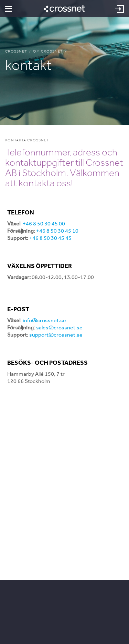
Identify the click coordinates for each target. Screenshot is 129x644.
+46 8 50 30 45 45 (50, 238)
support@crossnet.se (56, 335)
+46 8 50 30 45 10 (57, 231)
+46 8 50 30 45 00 (44, 224)
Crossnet (16, 51)
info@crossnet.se (44, 320)
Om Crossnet (48, 51)
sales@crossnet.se (59, 327)
